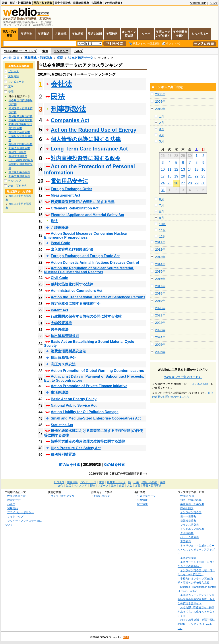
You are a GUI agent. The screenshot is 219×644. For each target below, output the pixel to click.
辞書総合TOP (198, 3)
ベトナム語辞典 (190, 537)
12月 (163, 236)
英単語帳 (78, 34)
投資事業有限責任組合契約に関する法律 (83, 202)
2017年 (160, 286)
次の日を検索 (114, 465)
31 (163, 190)
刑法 (54, 221)
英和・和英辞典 (43, 3)
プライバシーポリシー (21, 512)
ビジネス (14, 71)
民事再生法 (60, 329)
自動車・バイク (116, 482)
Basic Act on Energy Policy (74, 399)
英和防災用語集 (18, 156)
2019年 (160, 301)
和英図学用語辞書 (19, 148)
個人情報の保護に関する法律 (86, 139)
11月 (163, 230)
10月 (163, 224)
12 (176, 169)
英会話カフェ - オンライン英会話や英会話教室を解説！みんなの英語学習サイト (196, 599)
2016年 (160, 279)
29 (197, 183)
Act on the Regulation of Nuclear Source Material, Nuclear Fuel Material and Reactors (89, 270)
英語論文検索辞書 (19, 132)
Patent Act (59, 310)
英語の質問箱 (188, 558)
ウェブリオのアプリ (62, 496)
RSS (126, 637)
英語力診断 (95, 34)
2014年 (160, 264)
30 (203, 183)
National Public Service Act (74, 405)
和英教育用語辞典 (19, 176)
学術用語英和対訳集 (21, 120)
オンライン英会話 (129, 34)
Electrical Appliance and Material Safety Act (87, 215)
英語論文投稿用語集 (21, 144)
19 (176, 176)
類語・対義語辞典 (21, 3)
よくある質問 (200, 384)
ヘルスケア (15, 181)
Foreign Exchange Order (71, 189)
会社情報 (142, 500)
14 (190, 169)
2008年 (160, 94)
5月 (162, 141)
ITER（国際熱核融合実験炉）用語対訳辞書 (21, 164)
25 (169, 183)
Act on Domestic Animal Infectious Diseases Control (95, 262)
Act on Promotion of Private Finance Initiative (89, 386)
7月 (162, 205)
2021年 (160, 315)
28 (190, 183)
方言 (138, 486)
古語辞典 (97, 3)
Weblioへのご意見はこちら (183, 377)
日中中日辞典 (63, 3)
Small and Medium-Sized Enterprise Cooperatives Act (96, 418)
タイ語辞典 (187, 533)
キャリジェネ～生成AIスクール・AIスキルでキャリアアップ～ (196, 550)
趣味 (92, 486)
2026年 (160, 352)
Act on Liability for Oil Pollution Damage (85, 412)
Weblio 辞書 (11, 58)
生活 (68, 486)
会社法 (61, 84)
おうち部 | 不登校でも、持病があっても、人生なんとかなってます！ (196, 611)
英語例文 (27, 34)
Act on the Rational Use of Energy (94, 130)
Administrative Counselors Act (77, 291)
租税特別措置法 (63, 454)
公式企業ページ (146, 496)
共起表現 (61, 34)
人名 (130, 486)
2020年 (160, 308)
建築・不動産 (149, 482)
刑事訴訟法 (68, 109)
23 (203, 176)
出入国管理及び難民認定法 (72, 249)
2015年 (160, 271)
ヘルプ (214, 3)
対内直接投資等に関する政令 (86, 158)
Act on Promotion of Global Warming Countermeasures (97, 371)
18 (169, 176)
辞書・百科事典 (17, 186)
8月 (162, 212)
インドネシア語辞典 (192, 529)
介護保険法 (60, 227)
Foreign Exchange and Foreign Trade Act (85, 256)
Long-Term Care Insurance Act (89, 149)
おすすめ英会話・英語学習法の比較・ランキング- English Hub (196, 624)
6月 (162, 199)
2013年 (160, 257)
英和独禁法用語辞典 (21, 116)
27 (183, 183)
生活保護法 (60, 392)
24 (163, 183)
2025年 (160, 345)
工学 (11, 87)
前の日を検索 (70, 465)
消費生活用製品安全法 (68, 351)
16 (203, 169)
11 (169, 169)
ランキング (61, 51)
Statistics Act (62, 425)
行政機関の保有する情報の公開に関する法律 (86, 316)
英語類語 (44, 34)
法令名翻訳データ (81, 58)
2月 (162, 123)
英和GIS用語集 (18, 152)
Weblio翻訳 (187, 508)
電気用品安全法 (69, 181)
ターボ (146, 34)
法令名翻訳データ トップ (20, 51)
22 (197, 176)
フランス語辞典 (190, 525)
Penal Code (60, 243)
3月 (162, 129)
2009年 (160, 101)
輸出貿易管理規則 (65, 336)
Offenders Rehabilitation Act (75, 208)
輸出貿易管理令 (63, 358)
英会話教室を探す (180, 34)
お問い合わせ (102, 496)
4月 (162, 135)
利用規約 (13, 508)
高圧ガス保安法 (63, 364)
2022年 (160, 323)
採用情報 (142, 504)
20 (183, 176)
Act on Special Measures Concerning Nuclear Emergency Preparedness (86, 235)
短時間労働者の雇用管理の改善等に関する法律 (88, 441)
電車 (102, 482)
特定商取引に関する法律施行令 (76, 303)
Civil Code (59, 278)
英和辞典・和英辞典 (38, 58)
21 (190, 176)
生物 (114, 486)
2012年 (160, 250)
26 (176, 183)
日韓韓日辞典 (81, 3)
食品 (122, 486)
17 (163, 176)
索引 (45, 51)
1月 (162, 117)
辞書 (5, 3)
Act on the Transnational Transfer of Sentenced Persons (98, 297)
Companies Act (70, 120)
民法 (58, 97)
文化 (60, 486)
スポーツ (103, 486)
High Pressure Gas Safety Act (76, 448)
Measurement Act (65, 195)
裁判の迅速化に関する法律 (72, 284)
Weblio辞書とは (16, 496)
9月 (162, 218)
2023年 (160, 330)
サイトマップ (15, 516)
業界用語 (14, 76)
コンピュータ (16, 82)
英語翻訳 (112, 34)
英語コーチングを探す (163, 34)
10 (163, 169)
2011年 (160, 242)
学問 (60, 58)
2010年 (160, 109)
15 (197, 169)
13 (183, 169)
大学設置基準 (61, 323)
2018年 (160, 293)
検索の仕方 (14, 500)
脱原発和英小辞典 (19, 172)
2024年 (160, 337)
